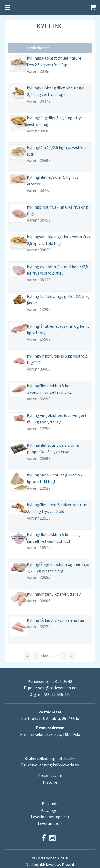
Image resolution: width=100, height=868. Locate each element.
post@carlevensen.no (57, 688)
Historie (50, 782)
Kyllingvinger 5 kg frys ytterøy (54, 594)
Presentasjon (50, 776)
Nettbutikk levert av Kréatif (50, 864)
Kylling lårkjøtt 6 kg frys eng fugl (56, 620)
